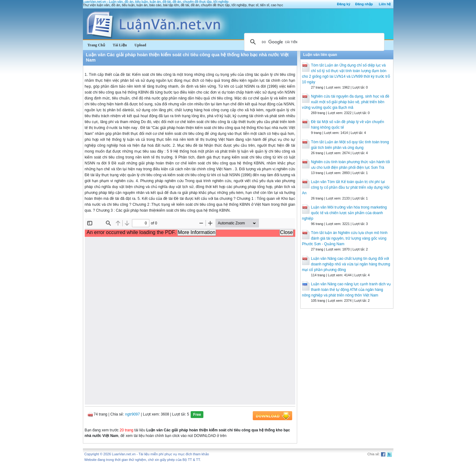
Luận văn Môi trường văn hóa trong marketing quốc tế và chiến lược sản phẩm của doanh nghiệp (345, 213)
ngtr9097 (132, 414)
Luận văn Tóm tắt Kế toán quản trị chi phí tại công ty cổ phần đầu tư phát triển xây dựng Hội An (346, 187)
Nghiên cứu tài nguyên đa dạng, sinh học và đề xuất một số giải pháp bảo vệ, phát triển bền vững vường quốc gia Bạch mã (346, 102)
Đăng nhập (364, 4)
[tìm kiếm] (313, 42)
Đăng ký (344, 4)
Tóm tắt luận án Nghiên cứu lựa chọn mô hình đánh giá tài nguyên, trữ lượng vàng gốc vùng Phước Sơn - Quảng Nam (345, 238)
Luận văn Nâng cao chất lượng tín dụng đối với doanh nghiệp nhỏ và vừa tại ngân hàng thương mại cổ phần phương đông (346, 264)
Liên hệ (385, 4)
